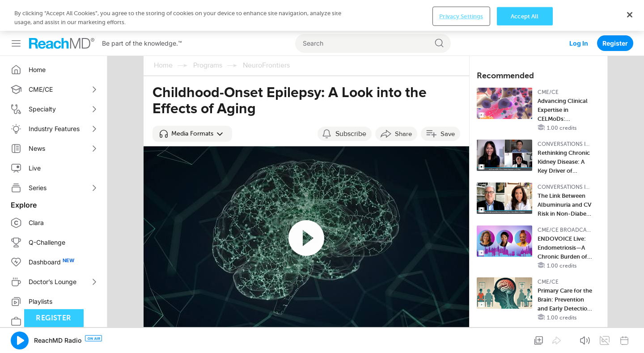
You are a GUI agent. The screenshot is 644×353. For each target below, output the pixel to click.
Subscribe (351, 134)
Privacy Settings (461, 16)
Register (615, 43)
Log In (579, 43)
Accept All (525, 16)
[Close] (630, 15)
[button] (192, 134)
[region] (322, 15)
